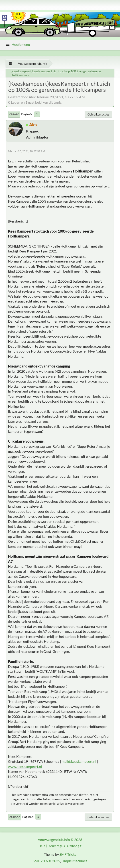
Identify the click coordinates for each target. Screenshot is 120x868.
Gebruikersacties (98, 114)
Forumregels (56, 846)
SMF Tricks (68, 854)
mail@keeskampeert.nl (79, 761)
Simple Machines (74, 861)
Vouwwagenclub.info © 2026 (60, 840)
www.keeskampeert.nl (25, 766)
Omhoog (15, 817)
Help (42, 846)
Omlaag (14, 114)
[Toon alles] (10, 64)
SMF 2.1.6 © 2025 (46, 861)
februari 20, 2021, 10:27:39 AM (26, 151)
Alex (33, 125)
